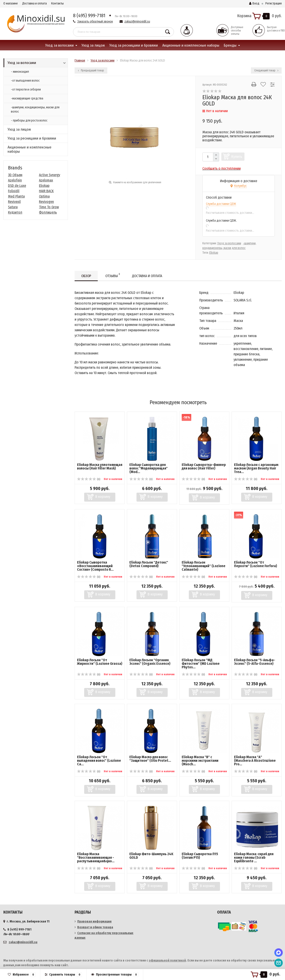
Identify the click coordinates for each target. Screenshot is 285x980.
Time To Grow (49, 207)
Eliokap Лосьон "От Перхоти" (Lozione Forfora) (255, 564)
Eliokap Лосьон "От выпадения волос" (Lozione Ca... (99, 761)
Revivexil (14, 202)
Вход (254, 3)
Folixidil (14, 191)
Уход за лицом (93, 45)
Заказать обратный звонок (95, 22)
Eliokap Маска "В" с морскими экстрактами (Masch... (200, 761)
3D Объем (15, 175)
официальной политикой (167, 960)
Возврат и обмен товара (95, 927)
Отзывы (113, 275)
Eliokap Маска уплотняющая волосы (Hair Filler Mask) (100, 466)
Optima (44, 196)
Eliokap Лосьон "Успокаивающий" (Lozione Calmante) (204, 566)
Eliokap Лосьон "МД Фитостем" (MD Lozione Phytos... (201, 664)
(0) (89, 479)
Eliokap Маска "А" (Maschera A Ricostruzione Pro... (255, 761)
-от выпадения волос (25, 81)
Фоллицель (48, 212)
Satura (13, 207)
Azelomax (46, 180)
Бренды (230, 45)
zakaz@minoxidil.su (137, 22)
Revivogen (46, 202)
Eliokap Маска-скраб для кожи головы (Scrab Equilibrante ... (254, 857)
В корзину (103, 497)
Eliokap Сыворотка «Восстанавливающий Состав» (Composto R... (95, 566)
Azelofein (15, 180)
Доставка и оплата (35, 3)
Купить (237, 157)
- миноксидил (20, 72)
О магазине (11, 3)
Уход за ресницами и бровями (134, 45)
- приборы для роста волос (29, 120)
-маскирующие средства (27, 98)
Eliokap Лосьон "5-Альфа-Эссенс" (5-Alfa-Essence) (255, 662)
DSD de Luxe (17, 186)
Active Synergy (50, 175)
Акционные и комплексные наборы (191, 45)
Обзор (86, 276)
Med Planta (16, 196)
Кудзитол (15, 212)
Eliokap (44, 186)
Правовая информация (94, 921)
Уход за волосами (59, 45)
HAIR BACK (46, 191)
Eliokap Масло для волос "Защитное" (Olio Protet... (150, 759)
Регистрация (274, 3)
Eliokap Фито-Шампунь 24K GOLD (151, 856)
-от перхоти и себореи (26, 90)
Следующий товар (266, 70)
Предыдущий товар (91, 70)
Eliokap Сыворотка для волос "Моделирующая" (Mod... (149, 468)
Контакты (57, 3)
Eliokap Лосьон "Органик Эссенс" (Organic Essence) (150, 662)
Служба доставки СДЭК (221, 204)
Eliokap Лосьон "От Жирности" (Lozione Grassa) (100, 662)
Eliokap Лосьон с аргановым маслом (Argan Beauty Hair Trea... (256, 468)
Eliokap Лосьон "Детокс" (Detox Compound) (149, 564)
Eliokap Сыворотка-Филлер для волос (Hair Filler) (204, 466)
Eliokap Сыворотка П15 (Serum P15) (200, 856)
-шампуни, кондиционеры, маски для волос (35, 109)
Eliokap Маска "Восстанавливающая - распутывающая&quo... (96, 857)
